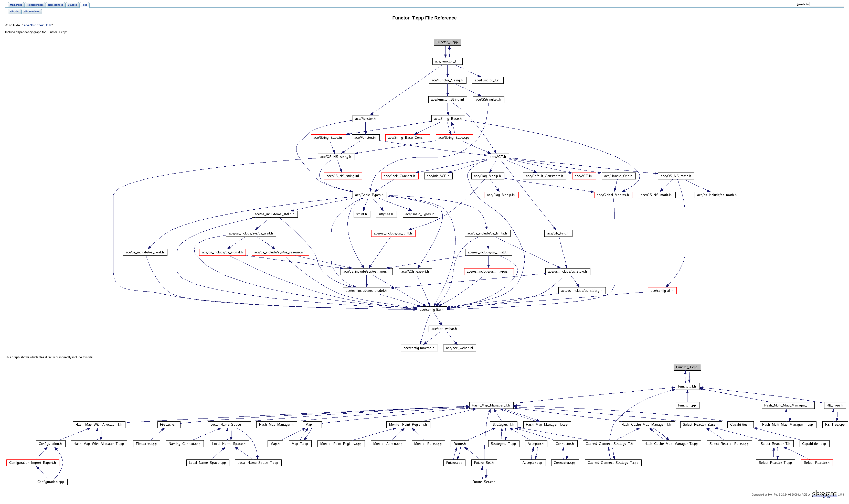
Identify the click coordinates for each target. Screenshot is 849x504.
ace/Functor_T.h (37, 26)
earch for (803, 4)
